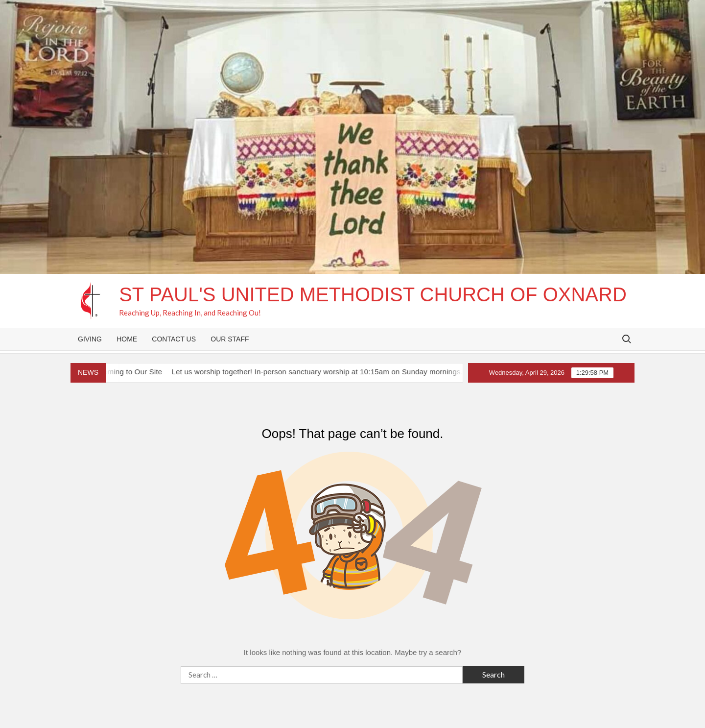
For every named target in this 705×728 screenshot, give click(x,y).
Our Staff (230, 339)
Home (127, 339)
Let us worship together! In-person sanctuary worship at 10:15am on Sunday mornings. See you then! (347, 372)
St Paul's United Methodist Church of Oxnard (373, 294)
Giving (90, 339)
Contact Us (174, 339)
